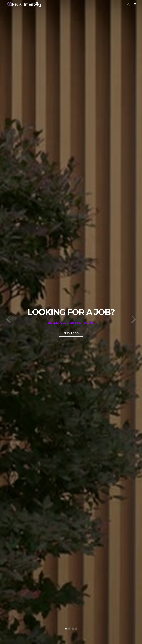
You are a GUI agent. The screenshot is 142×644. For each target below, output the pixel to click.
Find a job (71, 333)
